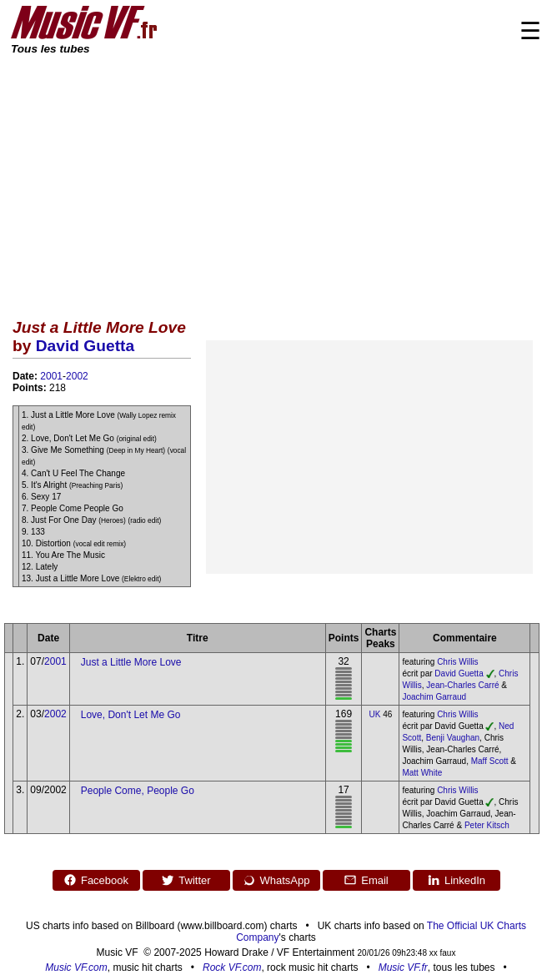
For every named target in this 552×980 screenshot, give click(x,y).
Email (366, 880)
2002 (77, 376)
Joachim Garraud (434, 697)
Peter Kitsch (487, 825)
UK (375, 714)
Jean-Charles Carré (462, 685)
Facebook (96, 880)
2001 (51, 376)
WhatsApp (276, 880)
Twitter (186, 880)
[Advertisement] (276, 182)
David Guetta (85, 346)
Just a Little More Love (131, 662)
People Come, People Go (138, 791)
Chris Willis (457, 662)
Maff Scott (490, 761)
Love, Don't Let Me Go (131, 715)
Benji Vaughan (453, 738)
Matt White (422, 773)
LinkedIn (456, 880)
